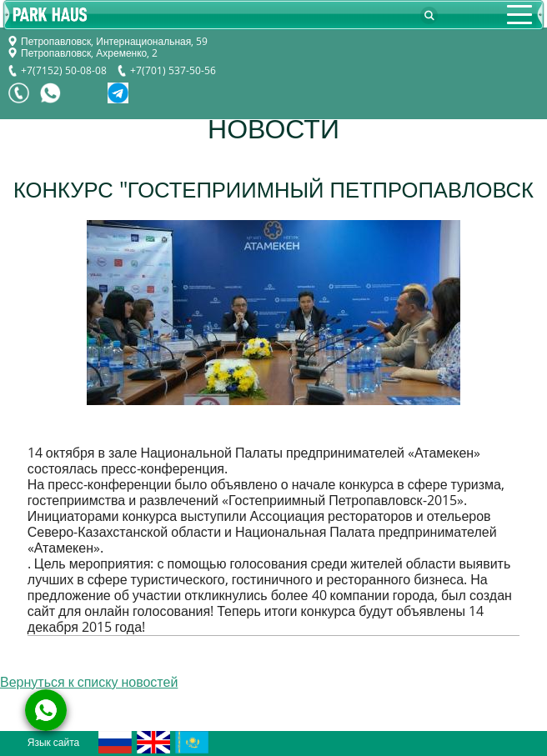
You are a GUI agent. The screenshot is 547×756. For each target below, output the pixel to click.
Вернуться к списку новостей (89, 682)
